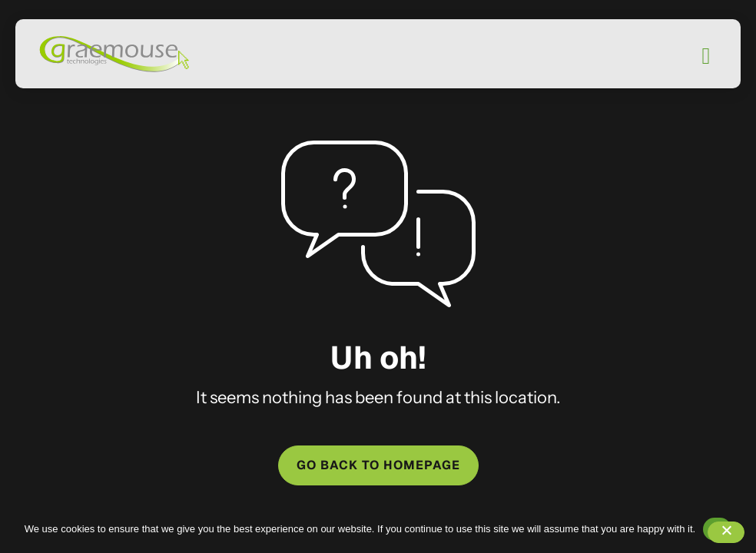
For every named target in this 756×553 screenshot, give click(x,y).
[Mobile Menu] (706, 56)
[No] (726, 532)
